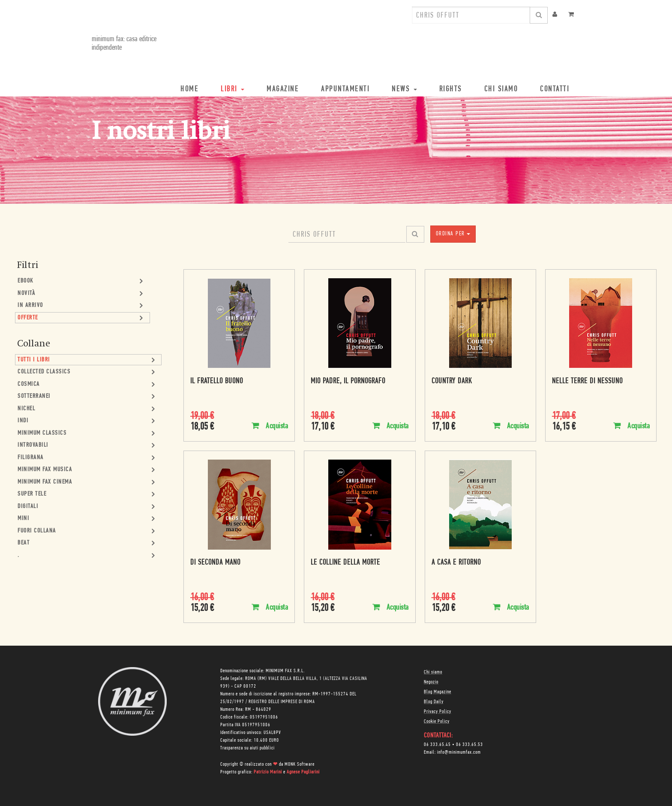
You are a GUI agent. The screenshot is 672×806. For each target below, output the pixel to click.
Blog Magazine (438, 692)
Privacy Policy (438, 712)
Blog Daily (434, 702)
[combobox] (471, 15)
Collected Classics (44, 372)
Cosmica (29, 384)
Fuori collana (37, 531)
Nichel (26, 409)
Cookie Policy (437, 722)
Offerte (28, 318)
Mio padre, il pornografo (348, 381)
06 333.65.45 (437, 745)
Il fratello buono (217, 381)
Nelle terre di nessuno (587, 381)
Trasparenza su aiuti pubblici (247, 748)
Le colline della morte (345, 563)
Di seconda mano (215, 563)
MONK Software (300, 764)
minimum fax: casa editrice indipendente (124, 44)
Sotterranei (34, 396)
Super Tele (32, 494)
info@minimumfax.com (459, 752)
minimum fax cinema (45, 482)
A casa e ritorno (456, 563)
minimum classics (42, 433)
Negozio (431, 682)
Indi (23, 421)
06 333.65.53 (469, 745)
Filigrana (31, 458)
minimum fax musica (45, 470)
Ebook (25, 281)
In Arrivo (30, 305)
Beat (24, 543)
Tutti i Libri (34, 360)
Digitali (28, 507)
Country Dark (452, 381)
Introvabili (33, 445)
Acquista (270, 426)
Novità (26, 293)
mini (23, 519)
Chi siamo (433, 672)
